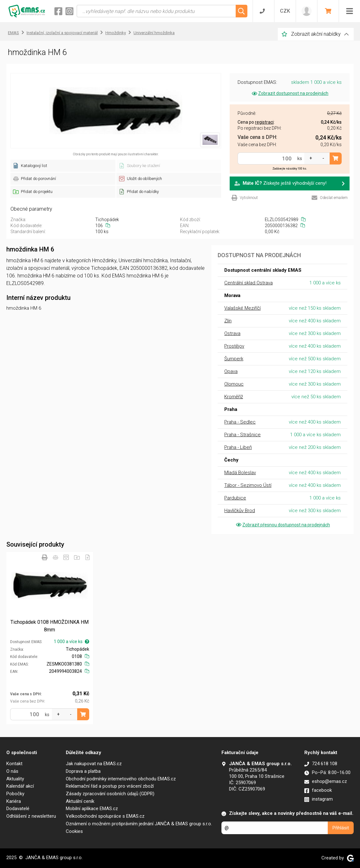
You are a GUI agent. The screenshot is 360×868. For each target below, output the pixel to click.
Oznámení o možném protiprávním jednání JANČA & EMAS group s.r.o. (139, 824)
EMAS (13, 33)
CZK (285, 11)
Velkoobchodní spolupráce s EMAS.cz (105, 816)
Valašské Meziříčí (242, 308)
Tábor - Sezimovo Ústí (248, 485)
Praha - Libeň (238, 447)
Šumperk (234, 359)
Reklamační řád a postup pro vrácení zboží (110, 786)
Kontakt (14, 764)
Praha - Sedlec (240, 422)
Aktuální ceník (80, 801)
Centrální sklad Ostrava (248, 283)
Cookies (74, 831)
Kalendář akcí (20, 786)
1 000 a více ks (71, 642)
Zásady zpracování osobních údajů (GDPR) (110, 794)
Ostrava (232, 333)
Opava (231, 371)
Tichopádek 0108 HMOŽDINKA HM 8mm (50, 626)
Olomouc (234, 384)
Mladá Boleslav (240, 473)
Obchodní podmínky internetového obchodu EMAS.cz (121, 779)
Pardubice (235, 498)
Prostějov (234, 346)
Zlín (228, 321)
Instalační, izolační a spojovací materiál (62, 33)
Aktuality (15, 779)
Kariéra (14, 801)
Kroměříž (234, 397)
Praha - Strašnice (242, 435)
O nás (12, 771)
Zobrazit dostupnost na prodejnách (290, 93)
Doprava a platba (83, 771)
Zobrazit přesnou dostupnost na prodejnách (282, 525)
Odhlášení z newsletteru (31, 816)
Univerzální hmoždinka (154, 33)
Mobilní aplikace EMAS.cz (92, 809)
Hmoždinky (116, 33)
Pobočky (15, 794)
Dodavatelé (18, 809)
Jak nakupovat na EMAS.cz (94, 764)
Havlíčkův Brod (240, 511)
